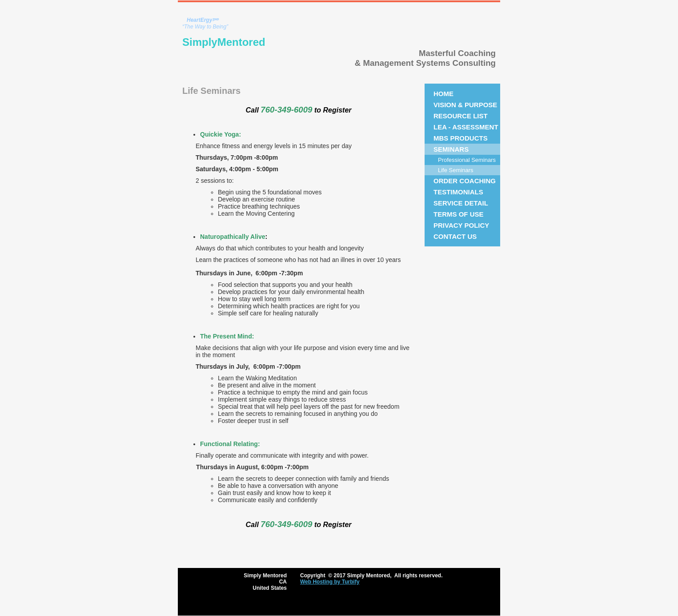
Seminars (451, 149)
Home (443, 94)
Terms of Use (459, 214)
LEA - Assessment (466, 127)
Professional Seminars (467, 160)
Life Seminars (455, 170)
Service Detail (461, 203)
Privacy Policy (461, 225)
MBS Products (461, 138)
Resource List (461, 116)
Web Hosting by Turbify (330, 582)
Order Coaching (465, 181)
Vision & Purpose (465, 105)
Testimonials (458, 192)
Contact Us (455, 236)
